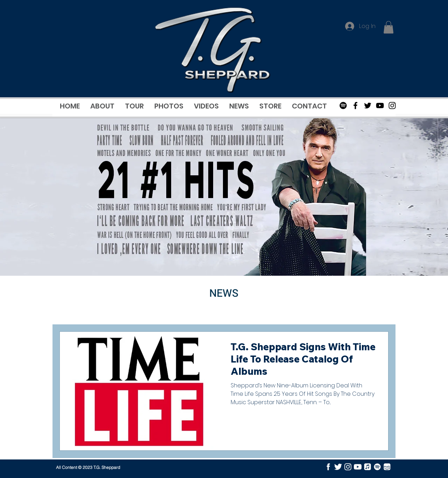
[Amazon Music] (387, 467)
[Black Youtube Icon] (380, 106)
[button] (388, 27)
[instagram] (348, 467)
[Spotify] (343, 106)
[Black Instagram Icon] (392, 106)
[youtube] (358, 467)
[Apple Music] (367, 467)
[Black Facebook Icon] (355, 106)
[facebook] (328, 467)
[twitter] (338, 467)
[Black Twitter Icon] (368, 106)
